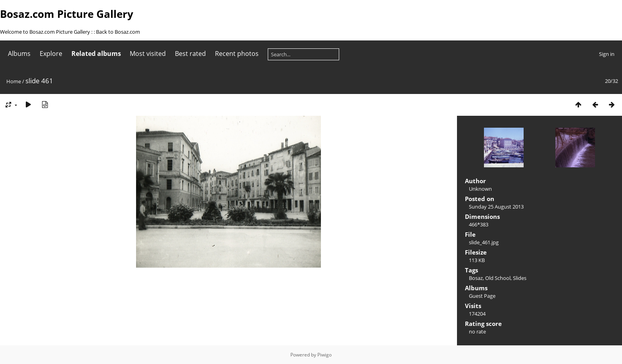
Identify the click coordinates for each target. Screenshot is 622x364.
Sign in (607, 54)
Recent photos (237, 54)
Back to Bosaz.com (118, 32)
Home (14, 81)
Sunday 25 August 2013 (496, 207)
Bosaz (476, 278)
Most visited (148, 54)
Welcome (12, 32)
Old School (498, 278)
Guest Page (482, 296)
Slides (520, 278)
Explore (51, 54)
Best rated (190, 54)
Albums (19, 54)
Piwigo (324, 355)
